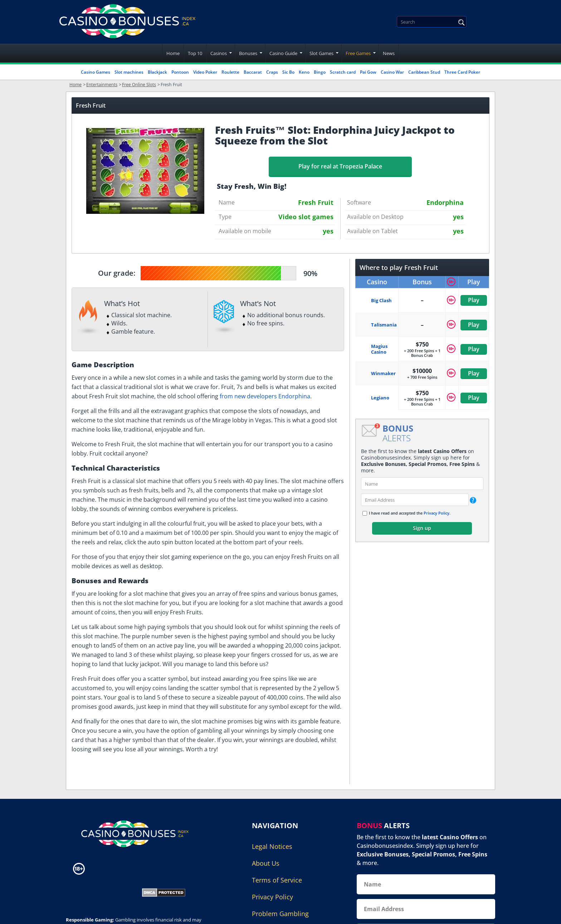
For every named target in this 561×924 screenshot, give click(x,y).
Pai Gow (368, 72)
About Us (266, 863)
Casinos (219, 53)
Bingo (320, 72)
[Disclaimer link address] (110, 869)
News (389, 53)
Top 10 (195, 53)
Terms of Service (277, 880)
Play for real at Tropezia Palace (340, 166)
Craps (272, 72)
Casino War (392, 72)
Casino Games (96, 72)
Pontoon (180, 72)
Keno (304, 72)
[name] (422, 484)
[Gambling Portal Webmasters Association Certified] (99, 892)
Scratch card (343, 72)
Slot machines (129, 72)
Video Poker (205, 72)
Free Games (358, 53)
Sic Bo (288, 72)
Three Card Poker (462, 72)
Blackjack (157, 72)
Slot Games (321, 53)
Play (474, 300)
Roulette (230, 72)
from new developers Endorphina (265, 396)
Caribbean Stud (424, 72)
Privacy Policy (436, 513)
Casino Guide (283, 53)
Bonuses (248, 53)
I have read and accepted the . (410, 513)
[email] (415, 500)
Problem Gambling (280, 914)
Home (173, 53)
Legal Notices (272, 846)
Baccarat (253, 72)
